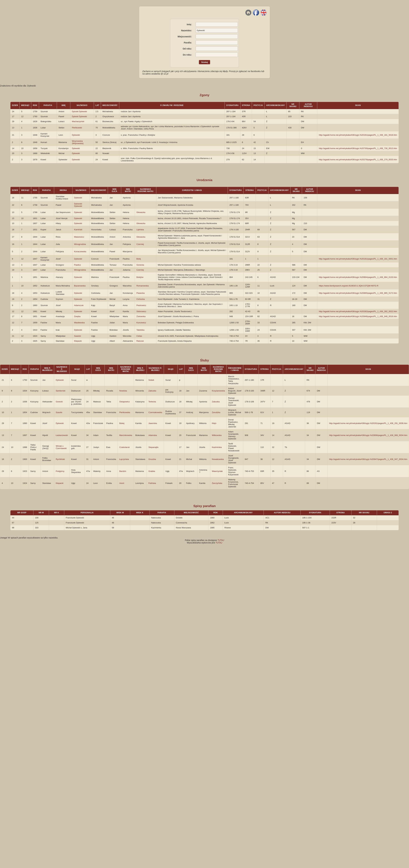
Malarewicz (79, 237)
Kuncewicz (141, 323)
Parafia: (188, 43)
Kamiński (78, 230)
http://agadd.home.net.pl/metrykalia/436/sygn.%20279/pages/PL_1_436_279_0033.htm (358, 160)
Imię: (189, 24)
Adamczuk (79, 305)
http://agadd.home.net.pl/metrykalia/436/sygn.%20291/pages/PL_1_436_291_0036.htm (368, 423)
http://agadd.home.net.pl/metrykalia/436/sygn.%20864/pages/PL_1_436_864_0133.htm (358, 277)
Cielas (139, 336)
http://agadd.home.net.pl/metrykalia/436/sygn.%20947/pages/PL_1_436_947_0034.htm (368, 459)
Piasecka (141, 293)
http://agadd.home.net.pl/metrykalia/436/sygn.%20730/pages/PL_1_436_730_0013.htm (358, 148)
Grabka (152, 471)
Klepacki (78, 341)
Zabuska (152, 391)
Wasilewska (79, 323)
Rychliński (60, 459)
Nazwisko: (186, 30)
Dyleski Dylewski (79, 116)
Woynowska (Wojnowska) (78, 142)
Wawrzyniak (217, 471)
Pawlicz (77, 265)
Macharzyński (78, 121)
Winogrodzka (80, 244)
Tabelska (140, 330)
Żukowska (141, 316)
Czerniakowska (155, 412)
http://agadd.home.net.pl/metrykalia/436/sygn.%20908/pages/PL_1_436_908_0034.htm (368, 435)
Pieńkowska (125, 412)
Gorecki (59, 402)
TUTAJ (221, 540)
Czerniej (140, 244)
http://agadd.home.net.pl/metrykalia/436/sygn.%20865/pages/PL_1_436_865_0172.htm (358, 293)
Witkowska (217, 435)
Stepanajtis (153, 447)
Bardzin (123, 471)
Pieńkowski (77, 128)
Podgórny (60, 471)
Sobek (151, 380)
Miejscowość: (185, 37)
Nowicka (123, 391)
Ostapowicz (124, 402)
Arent (122, 483)
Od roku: (187, 49)
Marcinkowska (126, 435)
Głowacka (141, 212)
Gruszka (152, 459)
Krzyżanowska (218, 391)
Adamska (153, 435)
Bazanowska (80, 286)
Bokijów (140, 277)
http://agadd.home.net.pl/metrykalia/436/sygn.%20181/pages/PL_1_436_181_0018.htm (358, 135)
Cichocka (141, 299)
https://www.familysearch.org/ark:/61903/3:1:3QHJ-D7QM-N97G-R (349, 286)
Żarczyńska (217, 483)
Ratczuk (140, 341)
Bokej (122, 423)
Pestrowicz (141, 305)
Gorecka (140, 265)
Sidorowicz (141, 311)
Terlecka (152, 402)
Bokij (139, 259)
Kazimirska (217, 447)
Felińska (152, 483)
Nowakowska (218, 459)
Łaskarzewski (62, 435)
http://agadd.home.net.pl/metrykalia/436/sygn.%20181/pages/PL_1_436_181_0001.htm (358, 259)
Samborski (60, 391)
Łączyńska (124, 459)
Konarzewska (80, 252)
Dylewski (76, 135)
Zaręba (77, 316)
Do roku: (187, 55)
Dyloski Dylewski (79, 111)
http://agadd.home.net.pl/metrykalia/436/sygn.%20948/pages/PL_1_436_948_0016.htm (358, 316)
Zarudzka (216, 412)
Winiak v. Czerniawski (61, 447)
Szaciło (59, 412)
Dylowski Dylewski (78, 205)
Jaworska (153, 423)
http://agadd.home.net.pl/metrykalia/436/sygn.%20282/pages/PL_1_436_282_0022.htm (358, 311)
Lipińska (140, 230)
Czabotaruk (124, 447)
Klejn (214, 423)
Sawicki (77, 336)
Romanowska (143, 286)
